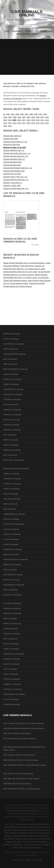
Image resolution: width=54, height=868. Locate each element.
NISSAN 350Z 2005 (11, 139)
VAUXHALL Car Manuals (13, 689)
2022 (47, 123)
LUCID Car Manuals (11, 544)
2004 (10, 120)
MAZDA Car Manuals (11, 554)
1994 (10, 117)
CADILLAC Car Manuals (12, 379)
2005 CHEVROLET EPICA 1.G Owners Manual (21, 760)
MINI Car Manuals (10, 570)
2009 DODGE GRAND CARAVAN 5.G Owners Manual (23, 728)
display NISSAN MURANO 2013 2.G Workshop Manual (24, 263)
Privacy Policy (18, 860)
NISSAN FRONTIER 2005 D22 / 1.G (17, 153)
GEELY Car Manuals (11, 445)
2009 (33, 120)
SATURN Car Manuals (12, 634)
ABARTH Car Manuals (12, 334)
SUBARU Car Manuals (12, 659)
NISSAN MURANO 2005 (12, 162)
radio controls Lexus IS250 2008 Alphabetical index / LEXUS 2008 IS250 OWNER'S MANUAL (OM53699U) (27, 842)
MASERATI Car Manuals (12, 549)
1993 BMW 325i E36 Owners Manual (17, 784)
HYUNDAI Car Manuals (12, 484)
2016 (19, 123)
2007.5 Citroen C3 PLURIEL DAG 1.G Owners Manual (23, 723)
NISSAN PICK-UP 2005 (12, 174)
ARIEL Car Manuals (11, 349)
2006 (19, 120)
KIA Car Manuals (10, 509)
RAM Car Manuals (10, 618)
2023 (5, 126)
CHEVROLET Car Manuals (13, 389)
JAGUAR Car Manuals (12, 499)
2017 (24, 123)
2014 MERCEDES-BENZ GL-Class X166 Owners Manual (25, 765)
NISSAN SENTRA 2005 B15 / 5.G (16, 180)
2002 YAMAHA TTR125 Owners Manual (18, 774)
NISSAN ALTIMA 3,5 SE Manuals (23, 811)
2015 (14, 123)
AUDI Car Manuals (10, 359)
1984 (13, 114)
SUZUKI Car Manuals (11, 664)
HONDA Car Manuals (11, 474)
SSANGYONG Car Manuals (14, 654)
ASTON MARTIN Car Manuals (15, 354)
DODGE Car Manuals (11, 425)
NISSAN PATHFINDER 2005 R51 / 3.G (18, 168)
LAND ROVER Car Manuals (14, 524)
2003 (5, 120)
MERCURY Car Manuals (12, 565)
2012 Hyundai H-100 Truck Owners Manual (19, 755)
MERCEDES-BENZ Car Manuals (16, 559)
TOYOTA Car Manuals (12, 679)
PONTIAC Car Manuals (12, 608)
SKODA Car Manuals (11, 644)
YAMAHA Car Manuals (12, 704)
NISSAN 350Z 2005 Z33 (12, 136)
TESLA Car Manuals (11, 674)
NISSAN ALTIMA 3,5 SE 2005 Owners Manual (20, 240)
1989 (31, 114)
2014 (10, 123)
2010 (38, 120)
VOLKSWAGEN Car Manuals (14, 694)
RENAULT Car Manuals (12, 624)
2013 (5, 123)
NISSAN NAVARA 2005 (12, 165)
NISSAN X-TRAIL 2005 (12, 186)
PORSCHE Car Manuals (12, 613)
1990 (36, 114)
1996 (19, 117)
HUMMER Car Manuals (12, 479)
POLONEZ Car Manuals (12, 603)
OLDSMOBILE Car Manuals (14, 585)
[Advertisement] (27, 57)
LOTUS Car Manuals (11, 539)
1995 (14, 117)
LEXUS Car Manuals (11, 529)
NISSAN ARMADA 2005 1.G (14, 150)
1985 (17, 114)
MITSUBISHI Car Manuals (13, 575)
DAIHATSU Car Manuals (12, 415)
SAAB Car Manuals (11, 629)
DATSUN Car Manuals (12, 420)
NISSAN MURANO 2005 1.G (14, 159)
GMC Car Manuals (10, 455)
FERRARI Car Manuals (12, 430)
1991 (40, 114)
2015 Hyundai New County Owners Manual (19, 739)
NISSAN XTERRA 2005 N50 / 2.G (16, 189)
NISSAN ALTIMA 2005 (12, 145)
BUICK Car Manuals (11, 374)
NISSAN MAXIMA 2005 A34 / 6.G (16, 156)
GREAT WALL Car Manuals (13, 460)
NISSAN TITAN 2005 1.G (13, 183)
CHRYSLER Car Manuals (13, 394)
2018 (28, 123)
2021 (42, 123)
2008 (28, 120)
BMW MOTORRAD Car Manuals (15, 369)
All (4, 114)
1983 (8, 114)
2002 (47, 117)
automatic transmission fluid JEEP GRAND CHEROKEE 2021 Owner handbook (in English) (27, 833)
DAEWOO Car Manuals (12, 410)
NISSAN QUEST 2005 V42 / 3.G (15, 177)
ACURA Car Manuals (11, 339)
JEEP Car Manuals (10, 504)
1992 (45, 114)
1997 (24, 117)
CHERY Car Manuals (11, 384)
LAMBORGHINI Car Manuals (14, 514)
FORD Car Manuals (11, 440)
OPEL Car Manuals (10, 590)
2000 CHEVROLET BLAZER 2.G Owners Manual (22, 789)
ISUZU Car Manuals (11, 494)
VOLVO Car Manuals (11, 699)
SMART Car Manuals (11, 649)
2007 (24, 120)
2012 (47, 120)
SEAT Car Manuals (10, 639)
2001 (42, 117)
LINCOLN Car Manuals (12, 534)
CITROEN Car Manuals (12, 399)
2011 (42, 120)
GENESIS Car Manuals (12, 450)
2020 (38, 123)
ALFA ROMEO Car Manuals (14, 344)
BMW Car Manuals (10, 364)
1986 (22, 114)
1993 (5, 117)
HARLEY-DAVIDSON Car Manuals (16, 469)
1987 (26, 114)
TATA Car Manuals (10, 669)
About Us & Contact (34, 860)
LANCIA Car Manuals (11, 519)
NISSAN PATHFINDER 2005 (14, 171)
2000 (38, 117)
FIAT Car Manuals (10, 435)
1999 (33, 117)
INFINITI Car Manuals (11, 489)
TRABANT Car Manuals (12, 684)
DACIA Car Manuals (11, 404)
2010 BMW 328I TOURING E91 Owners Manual (21, 779)
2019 (33, 123)
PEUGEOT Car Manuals (12, 595)
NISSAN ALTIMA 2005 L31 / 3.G (15, 142)
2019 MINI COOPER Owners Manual (17, 733)
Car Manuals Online (27, 13)
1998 (28, 117)
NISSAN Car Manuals (11, 580)
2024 (10, 126)
